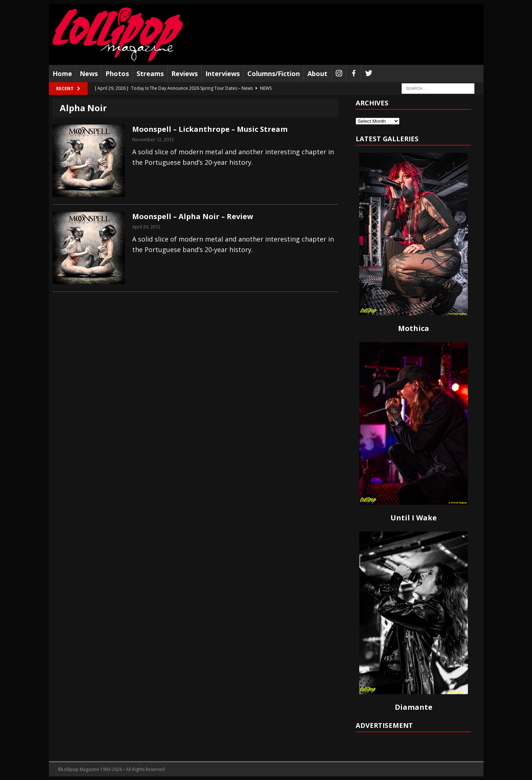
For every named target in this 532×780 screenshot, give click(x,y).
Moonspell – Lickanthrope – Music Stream (210, 129)
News (89, 74)
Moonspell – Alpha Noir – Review (193, 216)
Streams (150, 74)
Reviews (185, 74)
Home (62, 74)
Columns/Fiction (274, 74)
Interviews (223, 74)
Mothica (414, 328)
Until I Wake (414, 518)
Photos (117, 74)
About (317, 74)
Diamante (414, 707)
